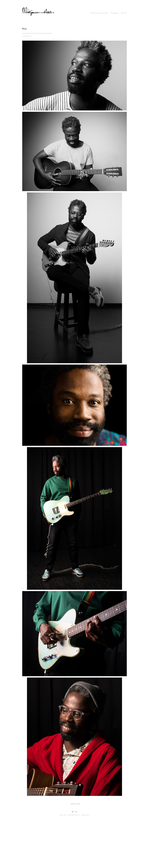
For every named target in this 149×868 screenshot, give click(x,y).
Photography (115, 13)
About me (124, 13)
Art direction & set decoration (99, 13)
